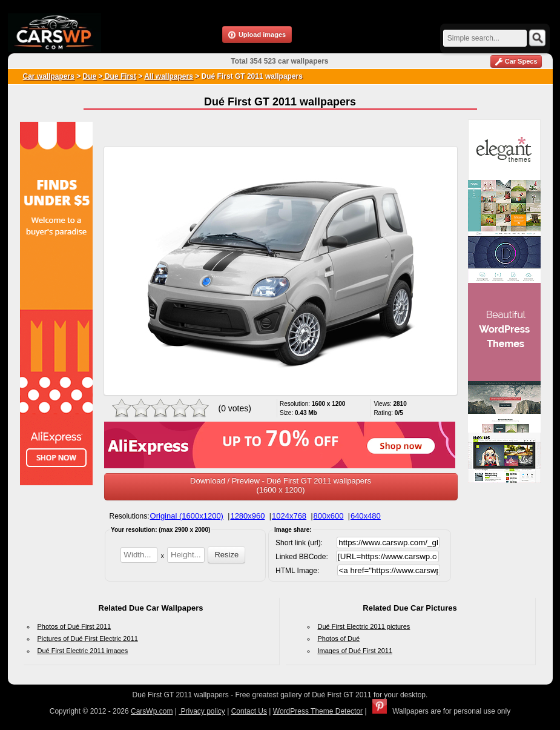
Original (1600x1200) (187, 516)
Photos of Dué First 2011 (74, 626)
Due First (120, 76)
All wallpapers (169, 76)
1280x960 (247, 516)
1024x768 (289, 516)
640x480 (366, 516)
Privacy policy (202, 711)
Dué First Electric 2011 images (83, 651)
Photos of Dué (339, 639)
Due (90, 76)
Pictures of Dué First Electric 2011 (88, 639)
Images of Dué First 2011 (355, 651)
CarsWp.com (152, 711)
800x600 (329, 516)
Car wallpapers (49, 76)
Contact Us (249, 711)
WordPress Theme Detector (318, 711)
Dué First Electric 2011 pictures (364, 626)
